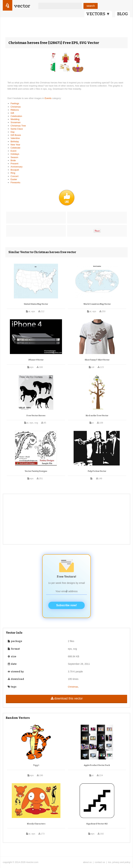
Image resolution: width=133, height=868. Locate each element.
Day (13, 132)
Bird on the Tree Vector (97, 416)
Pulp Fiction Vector (97, 471)
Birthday (15, 141)
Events (48, 98)
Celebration (16, 116)
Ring (13, 173)
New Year (15, 145)
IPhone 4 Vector (36, 360)
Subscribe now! (66, 605)
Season (14, 157)
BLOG (123, 14)
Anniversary (17, 167)
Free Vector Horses (36, 416)
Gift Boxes (16, 135)
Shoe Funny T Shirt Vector (97, 360)
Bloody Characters (36, 824)
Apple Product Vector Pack (97, 765)
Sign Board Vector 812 (97, 824)
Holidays (15, 154)
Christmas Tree (18, 126)
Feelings (15, 103)
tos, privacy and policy (119, 862)
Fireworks (15, 182)
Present (14, 164)
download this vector (66, 698)
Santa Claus (17, 129)
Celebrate (15, 148)
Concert (15, 176)
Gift (12, 113)
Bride (13, 160)
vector (22, 6)
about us (87, 862)
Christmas (16, 107)
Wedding (15, 119)
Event (13, 151)
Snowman (16, 122)
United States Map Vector (36, 304)
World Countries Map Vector (97, 304)
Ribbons (15, 110)
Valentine (15, 138)
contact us (100, 862)
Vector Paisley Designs (36, 471)
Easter (14, 179)
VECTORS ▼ (98, 14)
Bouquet (15, 170)
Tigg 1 (36, 765)
